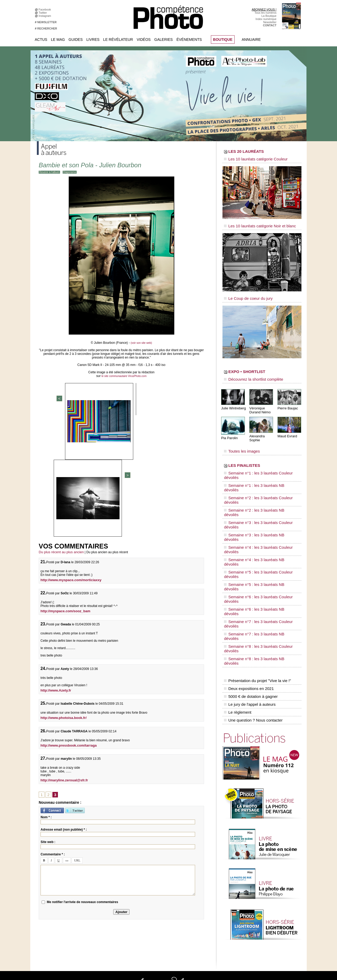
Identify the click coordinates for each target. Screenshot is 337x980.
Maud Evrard (287, 428)
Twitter (44, 13)
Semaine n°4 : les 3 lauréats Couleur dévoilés (258, 490)
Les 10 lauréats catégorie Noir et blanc (253, 223)
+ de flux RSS (258, 883)
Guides (76, 40)
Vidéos (144, 40)
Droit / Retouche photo (264, 931)
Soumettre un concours (264, 903)
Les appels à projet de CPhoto (164, 860)
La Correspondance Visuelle (163, 875)
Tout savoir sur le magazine (162, 856)
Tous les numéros (265, 13)
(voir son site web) (141, 343)
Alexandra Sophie (262, 428)
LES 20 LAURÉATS (260, 152)
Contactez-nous (51, 871)
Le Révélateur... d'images (265, 864)
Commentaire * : (53, 732)
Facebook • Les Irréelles (108, 864)
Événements (189, 40)
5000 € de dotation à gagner (249, 561)
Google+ (99, 871)
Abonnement (257, 923)
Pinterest (99, 879)
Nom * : (46, 694)
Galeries (163, 40)
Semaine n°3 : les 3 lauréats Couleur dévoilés (258, 480)
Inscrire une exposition (264, 895)
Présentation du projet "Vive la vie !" (256, 550)
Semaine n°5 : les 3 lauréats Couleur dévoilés (258, 500)
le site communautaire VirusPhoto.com (124, 376)
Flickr (96, 883)
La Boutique (269, 16)
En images (152, 864)
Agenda (150, 879)
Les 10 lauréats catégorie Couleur (250, 159)
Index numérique (266, 19)
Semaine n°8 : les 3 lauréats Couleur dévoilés (258, 530)
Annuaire (251, 40)
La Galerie (152, 868)
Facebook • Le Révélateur (109, 860)
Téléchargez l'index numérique (60, 864)
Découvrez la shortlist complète (248, 373)
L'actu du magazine (262, 860)
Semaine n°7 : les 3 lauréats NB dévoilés (255, 525)
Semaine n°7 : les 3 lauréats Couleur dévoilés (258, 520)
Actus (41, 40)
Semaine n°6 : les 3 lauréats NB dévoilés (255, 515)
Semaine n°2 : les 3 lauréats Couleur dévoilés (258, 470)
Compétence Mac (209, 856)
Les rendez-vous (260, 871)
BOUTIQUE (223, 40)
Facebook (46, 9)
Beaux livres (257, 875)
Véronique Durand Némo (259, 402)
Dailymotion (101, 891)
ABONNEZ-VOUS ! (264, 9)
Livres (93, 40)
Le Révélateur (118, 40)
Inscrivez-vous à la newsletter (60, 868)
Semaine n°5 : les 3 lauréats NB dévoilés (255, 505)
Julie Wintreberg (233, 400)
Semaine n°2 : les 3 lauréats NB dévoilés (255, 475)
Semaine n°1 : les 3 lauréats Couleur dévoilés (258, 460)
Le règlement (237, 572)
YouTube (99, 887)
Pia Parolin (229, 429)
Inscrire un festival (261, 899)
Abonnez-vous (50, 856)
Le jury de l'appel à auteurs (249, 566)
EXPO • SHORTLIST (261, 366)
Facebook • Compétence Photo (113, 856)
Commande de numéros (265, 919)
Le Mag (58, 40)
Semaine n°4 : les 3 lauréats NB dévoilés (255, 495)
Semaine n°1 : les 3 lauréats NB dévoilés (255, 465)
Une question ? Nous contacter (252, 577)
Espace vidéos (154, 887)
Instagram (46, 16)
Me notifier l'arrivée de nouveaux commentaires (83, 779)
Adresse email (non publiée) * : (64, 707)
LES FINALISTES (257, 452)
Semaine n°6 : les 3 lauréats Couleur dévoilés (258, 510)
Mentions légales (52, 875)
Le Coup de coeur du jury (244, 293)
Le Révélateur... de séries (266, 868)
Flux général (257, 856)
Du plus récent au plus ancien (60, 430)
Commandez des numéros (58, 860)
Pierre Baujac (287, 400)
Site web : (48, 719)
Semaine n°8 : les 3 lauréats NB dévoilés (255, 535)
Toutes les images (239, 439)
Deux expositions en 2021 (248, 555)
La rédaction (257, 927)
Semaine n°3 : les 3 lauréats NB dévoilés (255, 485)
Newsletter (270, 22)
